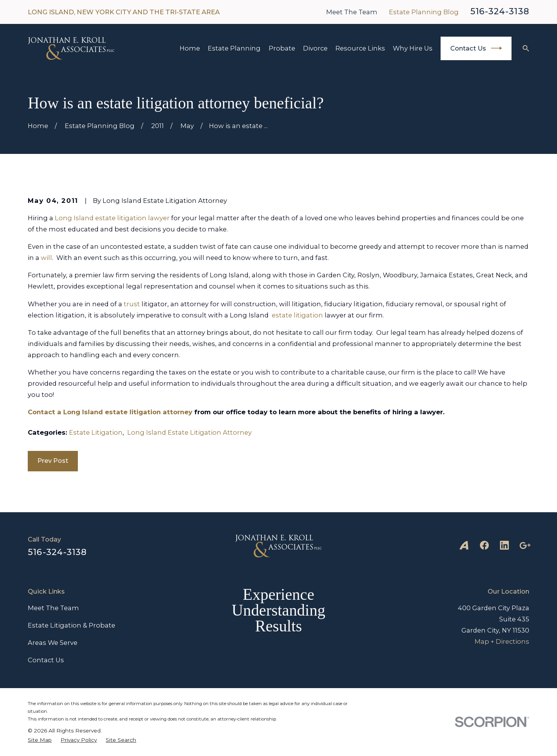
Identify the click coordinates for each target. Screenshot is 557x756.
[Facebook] (484, 545)
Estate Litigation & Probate (72, 625)
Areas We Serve (53, 643)
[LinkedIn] (504, 545)
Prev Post (53, 461)
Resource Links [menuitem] (360, 48)
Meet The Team (352, 12)
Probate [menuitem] (282, 48)
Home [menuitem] (190, 48)
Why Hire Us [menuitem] (413, 48)
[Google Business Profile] (525, 545)
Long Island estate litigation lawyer (112, 218)
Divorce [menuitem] (315, 48)
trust (132, 304)
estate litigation (297, 315)
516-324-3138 (500, 11)
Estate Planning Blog (424, 12)
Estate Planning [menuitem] (234, 48)
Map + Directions (502, 641)
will (46, 258)
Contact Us (476, 48)
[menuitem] (40, 740)
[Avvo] (464, 545)
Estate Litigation (96, 432)
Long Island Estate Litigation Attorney (189, 432)
